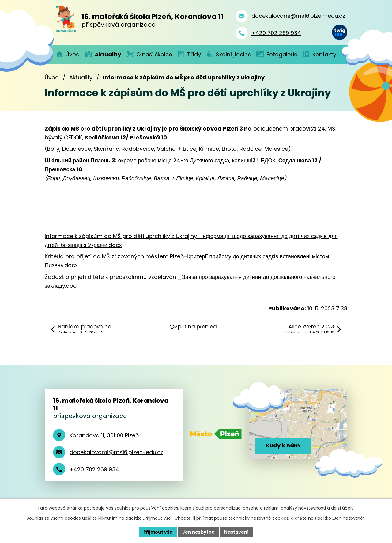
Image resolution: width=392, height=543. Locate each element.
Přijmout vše (158, 532)
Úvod (52, 77)
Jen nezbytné (198, 532)
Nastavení (236, 532)
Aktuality (81, 77)
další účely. (343, 508)
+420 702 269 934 (94, 469)
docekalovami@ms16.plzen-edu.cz (116, 452)
